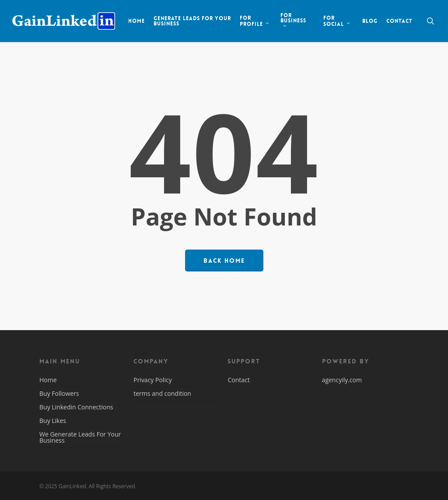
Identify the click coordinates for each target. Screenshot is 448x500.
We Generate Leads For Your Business (80, 437)
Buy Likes (53, 421)
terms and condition (162, 393)
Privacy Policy (152, 380)
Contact (238, 380)
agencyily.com (342, 380)
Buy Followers (59, 393)
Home (48, 380)
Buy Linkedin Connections (76, 407)
